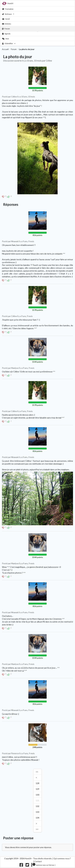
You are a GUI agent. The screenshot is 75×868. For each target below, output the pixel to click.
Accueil (5, 49)
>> (37, 829)
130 (37, 795)
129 (37, 789)
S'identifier (9, 43)
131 (37, 800)
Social (6, 19)
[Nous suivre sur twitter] (27, 866)
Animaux (8, 14)
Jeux (5, 39)
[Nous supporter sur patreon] (43, 866)
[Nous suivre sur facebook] (21, 866)
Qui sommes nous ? (62, 858)
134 (37, 818)
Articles (7, 24)
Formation (8, 9)
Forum (6, 29)
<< (37, 772)
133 (37, 812)
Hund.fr (8, 3)
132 (37, 806)
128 (37, 783)
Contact (38, 861)
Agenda (6, 34)
